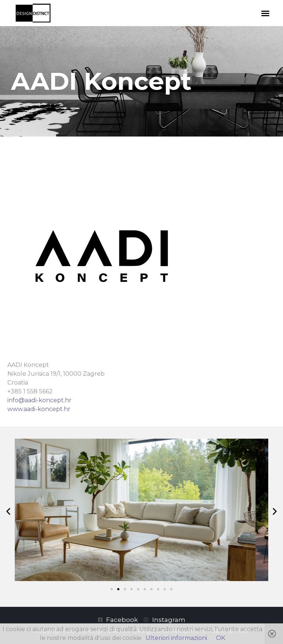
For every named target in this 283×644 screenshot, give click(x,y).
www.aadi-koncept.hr (39, 409)
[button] (265, 13)
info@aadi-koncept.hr (39, 400)
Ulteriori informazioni (176, 638)
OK (221, 638)
